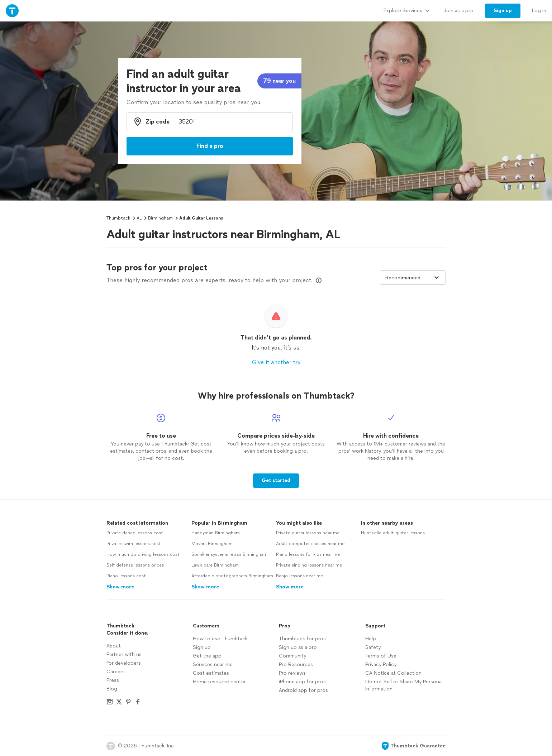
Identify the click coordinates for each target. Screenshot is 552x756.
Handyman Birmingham (216, 533)
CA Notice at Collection (393, 673)
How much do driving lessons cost (143, 554)
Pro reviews (292, 673)
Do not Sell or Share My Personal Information (404, 685)
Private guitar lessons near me (308, 533)
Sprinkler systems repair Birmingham (229, 554)
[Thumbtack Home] (12, 11)
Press (113, 680)
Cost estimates (211, 673)
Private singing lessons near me (309, 565)
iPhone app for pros (302, 682)
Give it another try (276, 362)
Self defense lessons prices (135, 565)
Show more (120, 587)
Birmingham (160, 218)
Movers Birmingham (212, 544)
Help (371, 639)
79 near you (279, 81)
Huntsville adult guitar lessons (393, 533)
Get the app (207, 656)
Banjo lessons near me (299, 576)
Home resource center (219, 682)
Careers (116, 672)
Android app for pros (303, 690)
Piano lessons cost (126, 576)
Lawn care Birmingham (215, 565)
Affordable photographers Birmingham (232, 576)
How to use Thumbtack (220, 639)
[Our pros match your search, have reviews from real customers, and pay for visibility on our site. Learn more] (319, 280)
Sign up (202, 647)
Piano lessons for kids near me (308, 554)
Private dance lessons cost (135, 533)
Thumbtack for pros (302, 639)
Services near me (213, 664)
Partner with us (124, 654)
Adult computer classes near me (310, 544)
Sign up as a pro (298, 647)
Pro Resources (296, 664)
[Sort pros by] (413, 278)
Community (292, 656)
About (114, 646)
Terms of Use (381, 656)
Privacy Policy (381, 664)
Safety (373, 647)
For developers (124, 663)
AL (139, 218)
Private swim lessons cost (134, 544)
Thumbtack (118, 218)
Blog (112, 689)
